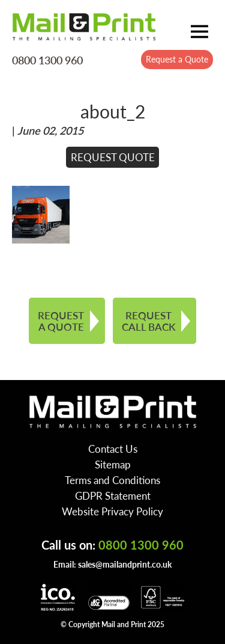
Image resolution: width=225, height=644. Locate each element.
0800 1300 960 (47, 60)
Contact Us (113, 449)
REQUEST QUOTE (113, 157)
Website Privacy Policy (112, 511)
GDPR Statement (113, 495)
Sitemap (113, 464)
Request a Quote (177, 59)
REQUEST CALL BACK (148, 321)
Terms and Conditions (112, 480)
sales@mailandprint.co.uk (125, 564)
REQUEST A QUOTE (61, 321)
